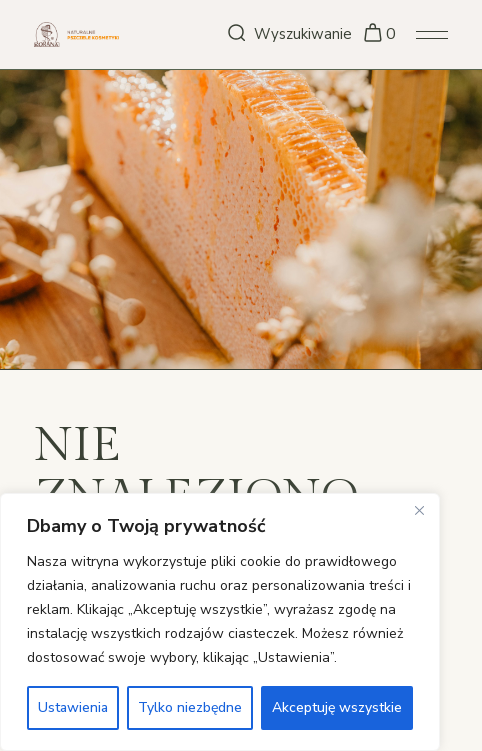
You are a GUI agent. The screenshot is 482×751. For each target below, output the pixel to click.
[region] (220, 622)
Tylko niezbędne (190, 707)
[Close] (419, 510)
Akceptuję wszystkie (337, 707)
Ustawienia (73, 707)
